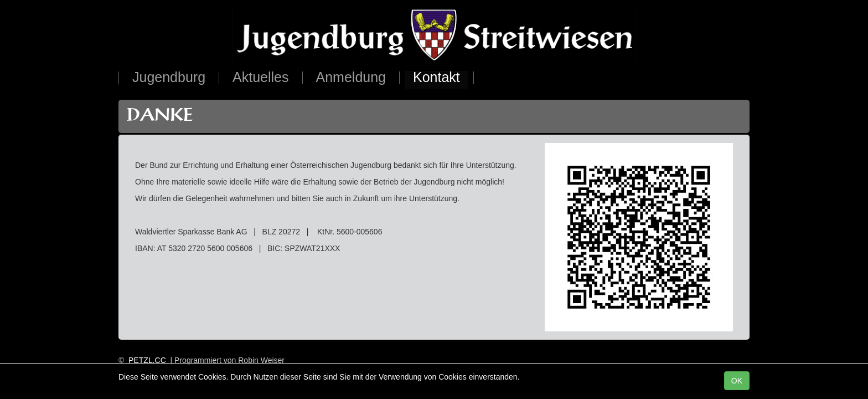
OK (737, 381)
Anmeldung (351, 78)
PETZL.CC (147, 360)
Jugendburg (169, 78)
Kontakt (436, 78)
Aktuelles (260, 78)
